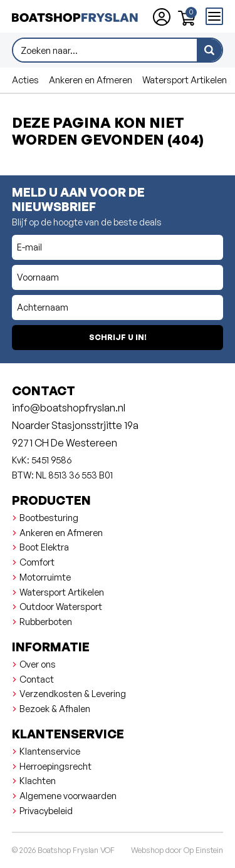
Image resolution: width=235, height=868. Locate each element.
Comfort (37, 562)
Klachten (38, 780)
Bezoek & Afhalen (55, 708)
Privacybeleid (46, 810)
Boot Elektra (44, 547)
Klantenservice (50, 751)
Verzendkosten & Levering (73, 693)
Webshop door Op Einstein (177, 850)
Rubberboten (46, 621)
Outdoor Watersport (61, 606)
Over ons (38, 664)
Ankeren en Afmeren (91, 80)
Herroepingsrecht (55, 766)
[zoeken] (209, 50)
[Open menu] (214, 16)
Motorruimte (45, 577)
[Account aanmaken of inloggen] (162, 17)
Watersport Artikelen (185, 80)
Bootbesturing (49, 517)
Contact (37, 679)
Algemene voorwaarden (68, 795)
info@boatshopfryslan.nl (69, 408)
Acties (25, 80)
